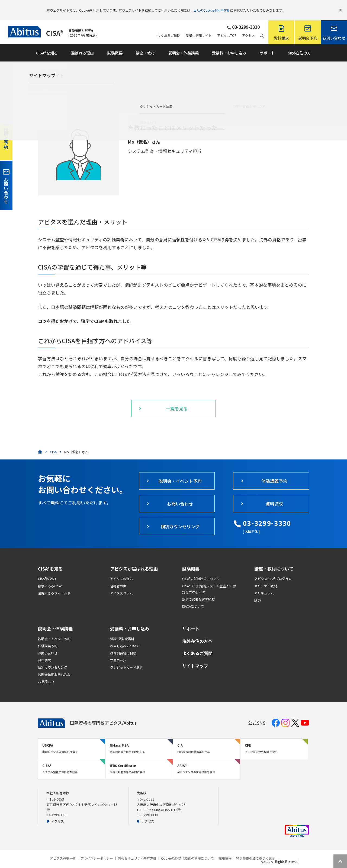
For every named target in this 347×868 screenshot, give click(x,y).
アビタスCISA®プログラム (273, 571)
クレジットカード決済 (126, 659)
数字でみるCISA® (50, 578)
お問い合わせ (48, 645)
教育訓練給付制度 (123, 645)
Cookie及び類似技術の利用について (187, 850)
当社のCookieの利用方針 (212, 6)
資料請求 (44, 652)
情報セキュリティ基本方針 (137, 850)
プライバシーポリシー (97, 850)
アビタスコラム (121, 585)
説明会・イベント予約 (54, 631)
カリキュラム (264, 585)
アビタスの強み (121, 571)
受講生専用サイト (199, 28)
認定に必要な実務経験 (198, 591)
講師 (258, 592)
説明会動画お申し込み (54, 667)
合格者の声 (118, 578)
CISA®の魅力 (47, 571)
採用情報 (225, 850)
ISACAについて (193, 598)
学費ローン (118, 652)
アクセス (248, 28)
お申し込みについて (125, 638)
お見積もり (46, 674)
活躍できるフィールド (54, 585)
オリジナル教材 (266, 578)
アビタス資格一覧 (63, 850)
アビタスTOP (227, 28)
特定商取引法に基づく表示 (256, 850)
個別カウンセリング (53, 659)
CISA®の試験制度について (201, 571)
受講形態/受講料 (122, 631)
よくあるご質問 (169, 28)
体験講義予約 (48, 638)
